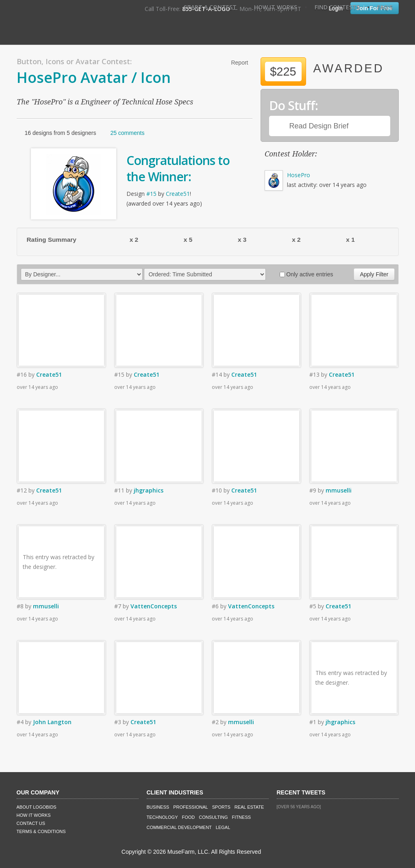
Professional (191, 807)
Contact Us (31, 823)
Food (189, 817)
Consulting (213, 817)
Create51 (178, 194)
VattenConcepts (154, 606)
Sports (221, 807)
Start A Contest (210, 7)
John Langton (52, 722)
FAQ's (385, 7)
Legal (223, 827)
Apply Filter (374, 274)
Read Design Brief (319, 126)
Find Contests (337, 7)
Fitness (241, 817)
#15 (151, 194)
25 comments (127, 133)
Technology (162, 817)
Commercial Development (179, 827)
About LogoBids (37, 807)
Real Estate (249, 807)
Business (158, 807)
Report (239, 63)
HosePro (299, 175)
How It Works (276, 7)
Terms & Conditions (41, 831)
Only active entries (306, 274)
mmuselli (339, 490)
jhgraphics (149, 490)
